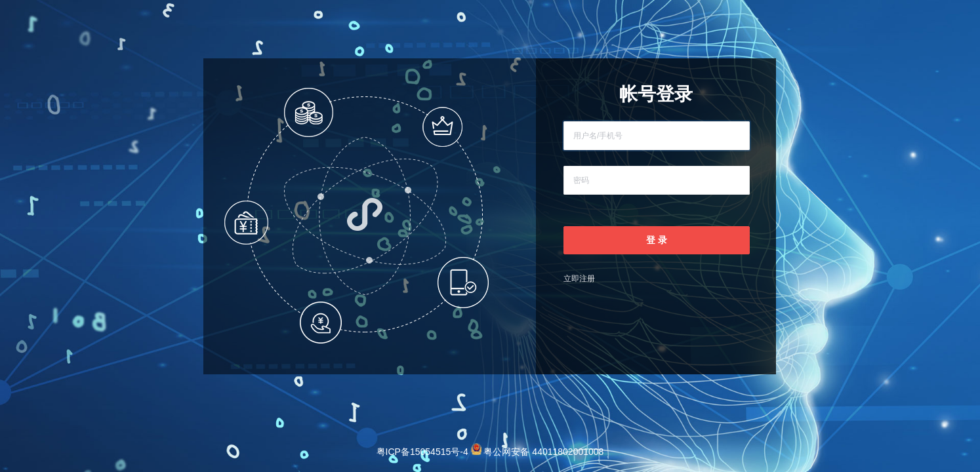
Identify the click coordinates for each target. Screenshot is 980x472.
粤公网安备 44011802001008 (538, 452)
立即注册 (579, 279)
